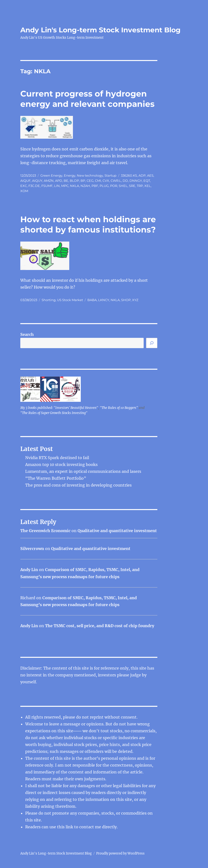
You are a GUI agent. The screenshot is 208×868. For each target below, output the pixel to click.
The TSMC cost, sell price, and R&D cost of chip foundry (100, 626)
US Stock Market (70, 300)
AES (150, 175)
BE (66, 181)
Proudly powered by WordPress (120, 853)
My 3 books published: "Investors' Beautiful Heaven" (59, 408)
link (70, 827)
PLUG (104, 186)
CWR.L (116, 181)
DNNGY (136, 181)
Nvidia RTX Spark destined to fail (57, 458)
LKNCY (104, 300)
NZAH (85, 186)
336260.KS (129, 175)
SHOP (126, 300)
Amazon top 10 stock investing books (61, 465)
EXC (24, 186)
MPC (65, 186)
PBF (95, 186)
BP (83, 181)
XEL (148, 186)
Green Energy (51, 175)
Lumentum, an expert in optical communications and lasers (83, 471)
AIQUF (25, 181)
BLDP (74, 181)
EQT (147, 181)
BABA (92, 300)
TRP (140, 186)
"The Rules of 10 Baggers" (119, 408)
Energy (70, 175)
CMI (98, 181)
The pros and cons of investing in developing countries (78, 485)
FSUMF (47, 186)
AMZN (49, 181)
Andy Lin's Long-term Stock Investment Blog (100, 30)
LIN (57, 186)
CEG (90, 181)
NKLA (75, 186)
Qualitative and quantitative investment (117, 531)
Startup (110, 175)
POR (114, 186)
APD (59, 181)
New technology (90, 175)
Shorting (49, 300)
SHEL (123, 186)
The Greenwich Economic (45, 531)
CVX (106, 181)
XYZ (135, 300)
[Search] (152, 343)
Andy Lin (29, 570)
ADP (142, 175)
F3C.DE (34, 186)
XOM (24, 191)
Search (27, 334)
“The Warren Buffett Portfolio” (56, 478)
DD (125, 181)
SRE (132, 186)
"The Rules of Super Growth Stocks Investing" (54, 413)
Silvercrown (32, 549)
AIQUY (37, 181)
